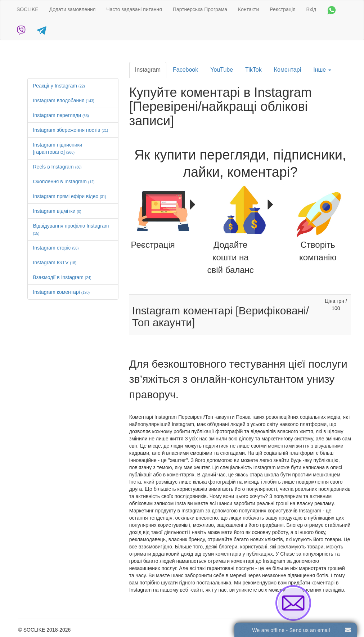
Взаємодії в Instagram (62, 277)
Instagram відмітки (57, 211)
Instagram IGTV (55, 263)
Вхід (311, 9)
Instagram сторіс (56, 248)
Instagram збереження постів (71, 130)
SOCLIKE (28, 9)
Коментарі (287, 70)
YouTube (222, 70)
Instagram (148, 70)
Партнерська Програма (200, 9)
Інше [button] (322, 70)
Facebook (185, 70)
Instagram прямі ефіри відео (70, 196)
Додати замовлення (73, 9)
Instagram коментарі (62, 292)
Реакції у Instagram (59, 86)
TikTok (253, 70)
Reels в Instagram (57, 167)
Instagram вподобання (64, 100)
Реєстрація (282, 9)
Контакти (248, 9)
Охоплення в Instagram (64, 181)
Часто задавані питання (134, 9)
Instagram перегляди (61, 115)
